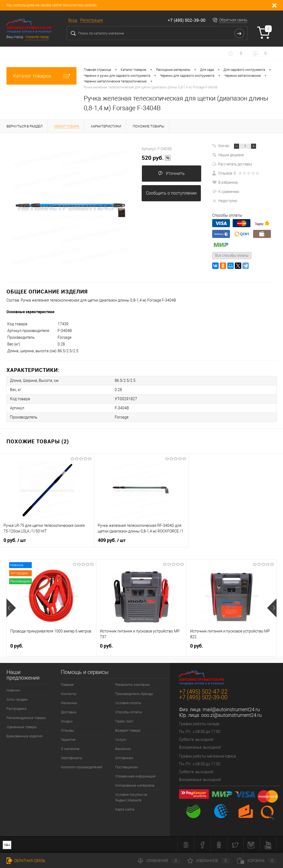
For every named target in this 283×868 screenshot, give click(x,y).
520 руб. (156, 158)
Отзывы (67, 730)
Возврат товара (128, 730)
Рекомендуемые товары (26, 718)
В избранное (225, 182)
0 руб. (15, 540)
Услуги (121, 740)
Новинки (13, 690)
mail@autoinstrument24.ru (231, 709)
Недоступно (225, 200)
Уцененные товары (22, 727)
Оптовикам (124, 758)
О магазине (70, 749)
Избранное (209, 861)
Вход (73, 20)
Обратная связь (233, 20)
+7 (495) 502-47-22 (203, 692)
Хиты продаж (17, 699)
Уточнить (171, 173)
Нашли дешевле (228, 155)
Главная (67, 685)
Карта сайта (125, 809)
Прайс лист (124, 721)
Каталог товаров (41, 76)
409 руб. (112, 540)
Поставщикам (127, 767)
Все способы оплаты (232, 255)
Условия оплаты (128, 703)
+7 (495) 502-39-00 (187, 20)
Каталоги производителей (81, 767)
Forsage (122, 417)
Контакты (69, 694)
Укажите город (37, 37)
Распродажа (16, 709)
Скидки (67, 721)
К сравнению (226, 191)
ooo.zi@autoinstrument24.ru (231, 715)
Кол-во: (224, 146)
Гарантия (68, 740)
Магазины (69, 703)
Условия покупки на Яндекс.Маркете (131, 797)
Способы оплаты (129, 712)
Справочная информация (135, 776)
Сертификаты (72, 758)
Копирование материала (135, 785)
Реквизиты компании (132, 685)
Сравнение (159, 861)
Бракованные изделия (24, 736)
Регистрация (92, 20)
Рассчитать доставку (232, 164)
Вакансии (123, 749)
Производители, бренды (134, 694)
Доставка (69, 712)
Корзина (257, 861)
